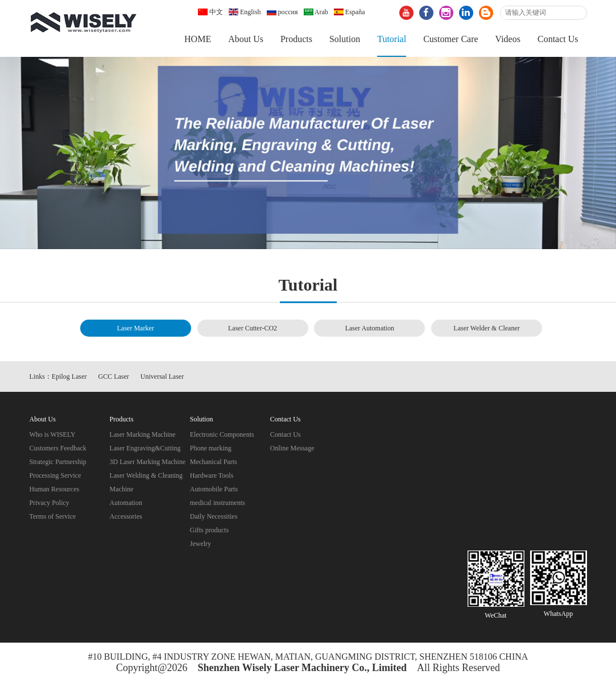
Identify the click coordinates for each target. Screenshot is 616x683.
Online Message (292, 448)
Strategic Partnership (58, 462)
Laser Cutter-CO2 (253, 328)
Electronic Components (222, 434)
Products (296, 39)
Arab (316, 12)
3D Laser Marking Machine (148, 462)
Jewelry (200, 544)
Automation (126, 503)
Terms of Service (53, 516)
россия (282, 12)
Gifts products (209, 530)
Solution (345, 39)
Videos (508, 39)
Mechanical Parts (214, 462)
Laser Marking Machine (143, 434)
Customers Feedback (58, 448)
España (350, 12)
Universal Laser (162, 376)
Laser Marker (136, 328)
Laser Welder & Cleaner (486, 328)
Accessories (126, 516)
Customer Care (450, 39)
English (245, 12)
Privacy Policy (49, 503)
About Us (246, 39)
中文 (210, 12)
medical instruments (218, 503)
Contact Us (558, 39)
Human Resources (55, 489)
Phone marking (211, 448)
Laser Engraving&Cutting (145, 448)
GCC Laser (114, 376)
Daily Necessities (214, 516)
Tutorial (392, 39)
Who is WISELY (53, 434)
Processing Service (55, 475)
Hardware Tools (212, 475)
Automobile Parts (214, 489)
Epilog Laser (69, 376)
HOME (198, 39)
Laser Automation (370, 328)
